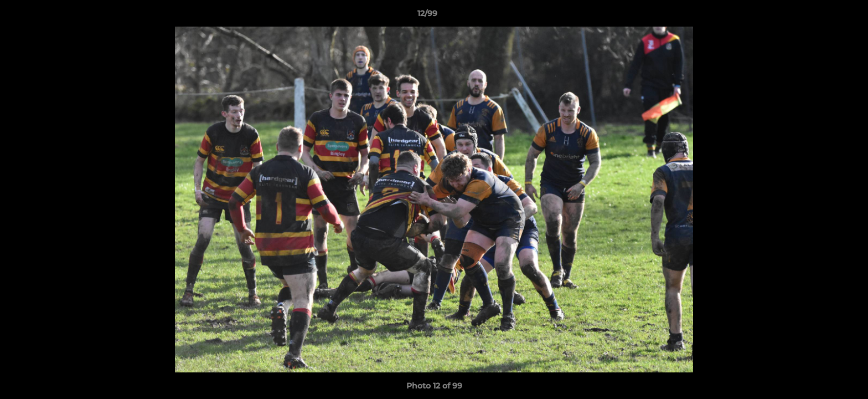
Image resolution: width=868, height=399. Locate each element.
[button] (821, 16)
